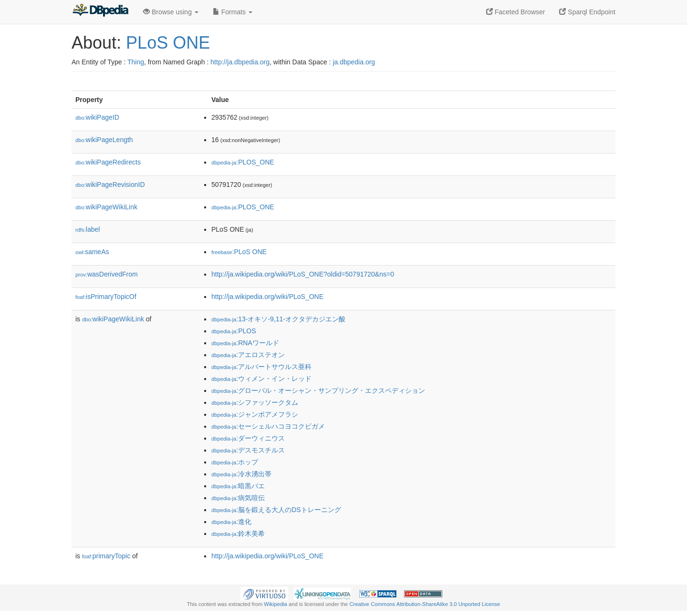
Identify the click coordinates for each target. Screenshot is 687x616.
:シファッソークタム (255, 402)
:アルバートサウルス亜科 (261, 367)
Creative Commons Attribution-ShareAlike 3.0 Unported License (425, 604)
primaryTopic (106, 556)
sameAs (92, 252)
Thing (136, 62)
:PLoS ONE (239, 252)
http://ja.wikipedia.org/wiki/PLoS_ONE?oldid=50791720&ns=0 (303, 274)
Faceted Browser (516, 12)
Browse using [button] (171, 12)
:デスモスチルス (248, 450)
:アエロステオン (248, 355)
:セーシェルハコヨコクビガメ (268, 426)
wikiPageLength (104, 140)
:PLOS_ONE (243, 162)
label (88, 229)
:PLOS (234, 331)
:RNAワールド (245, 343)
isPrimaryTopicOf (106, 297)
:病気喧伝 (238, 498)
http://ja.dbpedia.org (240, 62)
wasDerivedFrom (107, 274)
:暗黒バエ (238, 486)
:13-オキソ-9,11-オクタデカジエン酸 (278, 319)
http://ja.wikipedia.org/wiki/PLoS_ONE (267, 297)
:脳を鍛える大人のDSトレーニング (276, 510)
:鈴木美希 (238, 534)
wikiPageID (97, 117)
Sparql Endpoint (587, 12)
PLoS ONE (168, 43)
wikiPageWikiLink (106, 207)
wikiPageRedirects (108, 162)
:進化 (231, 522)
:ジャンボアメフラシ (255, 414)
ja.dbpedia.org (354, 62)
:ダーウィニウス (248, 438)
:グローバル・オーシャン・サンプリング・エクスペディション (318, 390)
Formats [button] (233, 12)
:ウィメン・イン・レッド (261, 379)
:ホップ (235, 462)
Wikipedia (276, 604)
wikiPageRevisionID (110, 185)
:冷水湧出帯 (241, 474)
